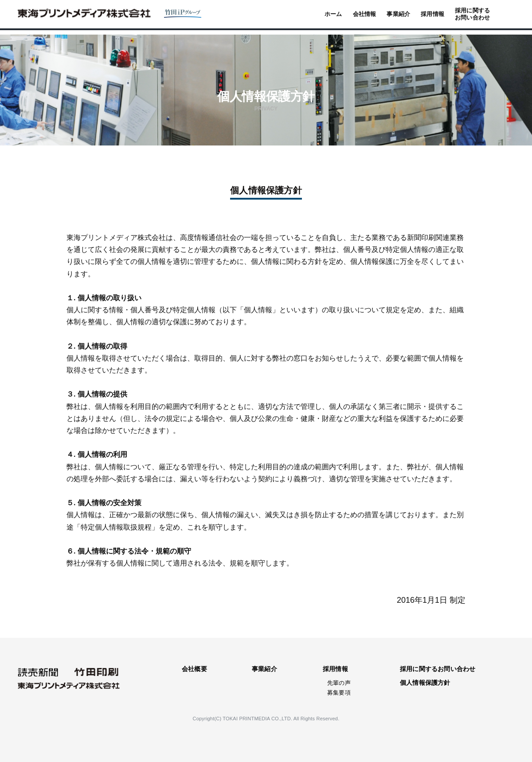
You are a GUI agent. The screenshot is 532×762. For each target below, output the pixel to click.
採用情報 (335, 669)
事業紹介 (264, 669)
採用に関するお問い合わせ (438, 669)
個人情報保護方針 (425, 683)
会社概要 (194, 669)
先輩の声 (339, 683)
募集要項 (339, 693)
